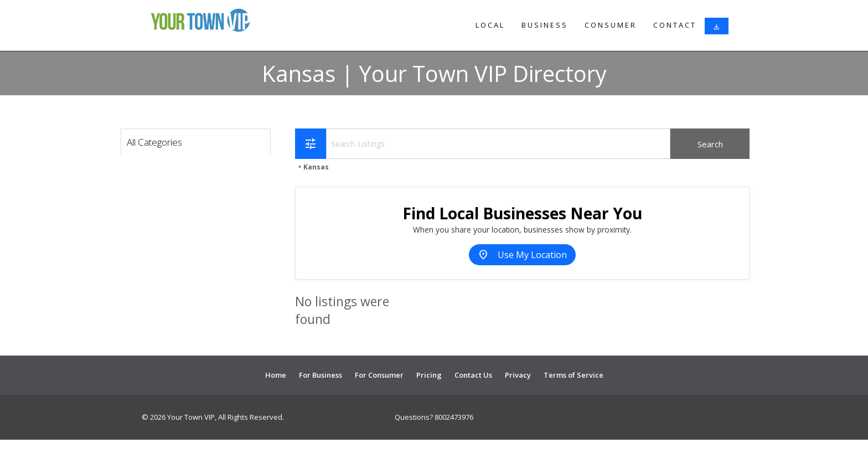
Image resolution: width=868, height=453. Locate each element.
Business (545, 25)
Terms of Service (573, 375)
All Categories (154, 142)
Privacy (518, 375)
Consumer (611, 25)
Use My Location (522, 255)
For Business (321, 375)
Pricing (429, 375)
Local (490, 25)
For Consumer (379, 375)
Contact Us (473, 375)
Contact (675, 25)
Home (276, 375)
